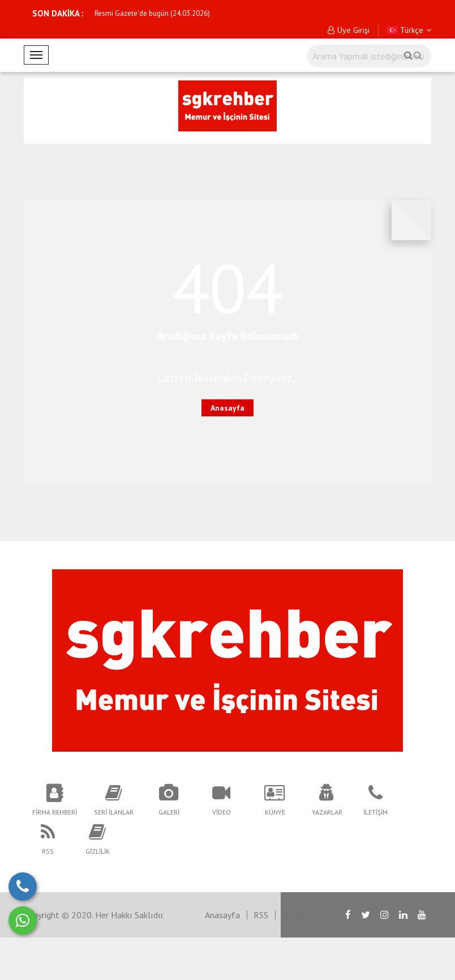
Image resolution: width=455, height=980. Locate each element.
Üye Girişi (349, 30)
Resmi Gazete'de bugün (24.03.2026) (152, 13)
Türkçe (409, 30)
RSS (261, 915)
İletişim (296, 915)
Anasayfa (227, 408)
